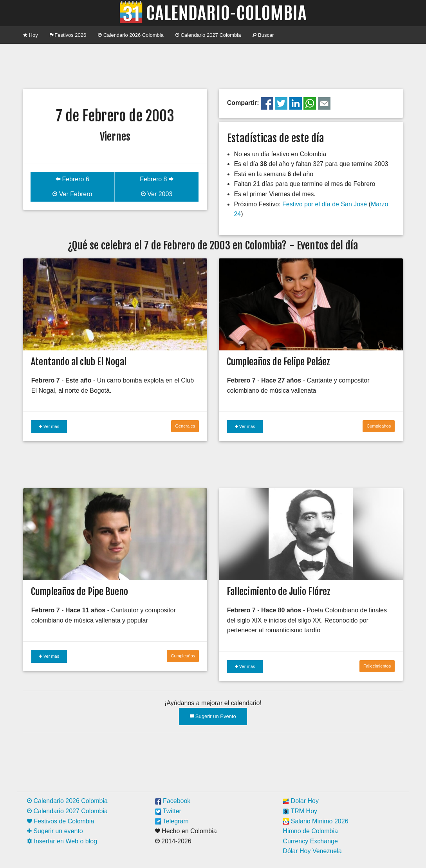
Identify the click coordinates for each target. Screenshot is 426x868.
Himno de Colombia (310, 831)
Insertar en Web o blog (62, 841)
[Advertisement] (213, 65)
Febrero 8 (157, 179)
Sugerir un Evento (213, 716)
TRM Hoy (300, 811)
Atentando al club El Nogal (79, 362)
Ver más (49, 426)
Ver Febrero (72, 194)
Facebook (173, 801)
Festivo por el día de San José (325, 204)
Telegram (172, 821)
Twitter (168, 811)
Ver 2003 (157, 194)
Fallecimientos (377, 666)
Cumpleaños (379, 426)
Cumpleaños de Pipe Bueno (79, 592)
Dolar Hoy (301, 801)
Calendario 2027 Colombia (208, 35)
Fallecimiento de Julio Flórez (279, 592)
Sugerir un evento (55, 831)
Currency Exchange (310, 841)
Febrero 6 (72, 179)
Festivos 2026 (68, 35)
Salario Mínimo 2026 (315, 821)
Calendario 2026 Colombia (131, 35)
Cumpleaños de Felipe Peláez (278, 362)
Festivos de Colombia (60, 821)
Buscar (263, 35)
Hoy (31, 35)
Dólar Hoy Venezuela (312, 851)
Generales (185, 426)
